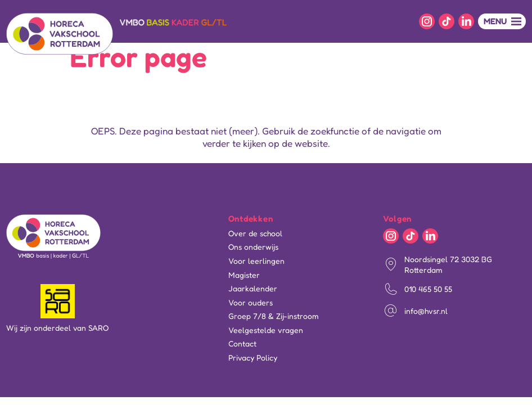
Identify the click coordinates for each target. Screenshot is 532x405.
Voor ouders (251, 303)
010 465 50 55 (428, 289)
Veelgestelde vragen (266, 330)
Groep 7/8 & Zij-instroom (274, 316)
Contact (242, 344)
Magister (244, 275)
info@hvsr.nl (426, 311)
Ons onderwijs (253, 247)
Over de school (255, 233)
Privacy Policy (253, 358)
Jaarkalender (253, 289)
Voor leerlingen (256, 261)
